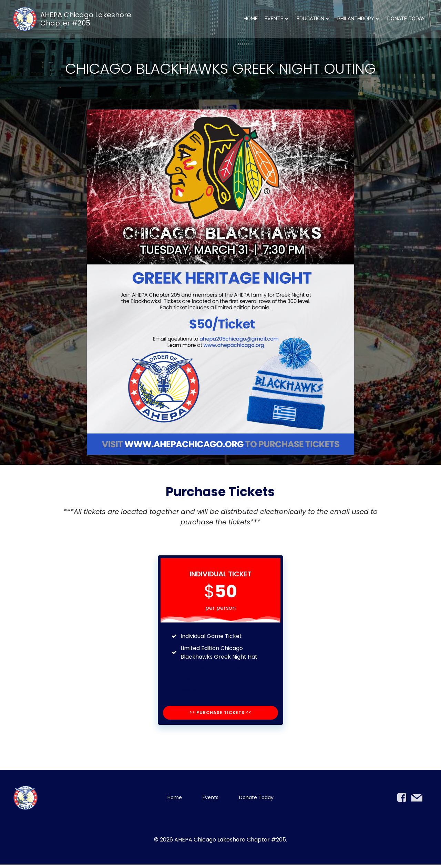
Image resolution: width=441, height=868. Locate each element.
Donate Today (406, 19)
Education (314, 19)
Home (251, 19)
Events (277, 19)
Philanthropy (359, 19)
